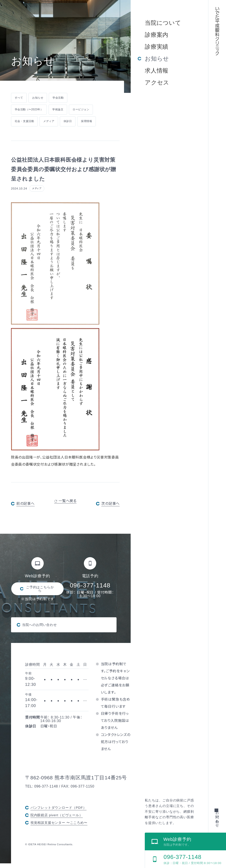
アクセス (157, 82)
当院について (163, 23)
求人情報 (157, 71)
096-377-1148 (90, 586)
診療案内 (157, 35)
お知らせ (157, 59)
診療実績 (157, 47)
